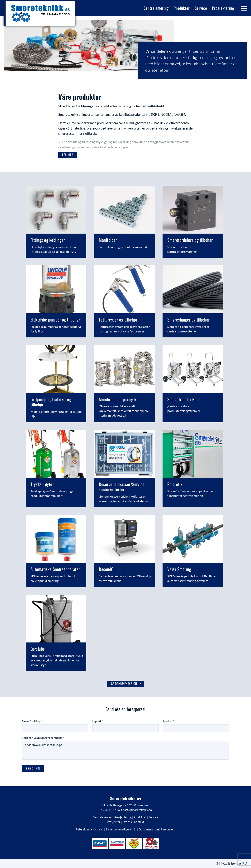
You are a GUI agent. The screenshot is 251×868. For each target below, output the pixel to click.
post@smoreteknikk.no (137, 810)
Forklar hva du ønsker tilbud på (43, 738)
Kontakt (139, 822)
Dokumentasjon (149, 829)
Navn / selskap (32, 721)
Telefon (168, 721)
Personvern (168, 829)
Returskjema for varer (90, 829)
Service (153, 817)
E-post (97, 721)
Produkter (140, 817)
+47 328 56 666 (110, 810)
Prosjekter (114, 822)
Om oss (127, 822)
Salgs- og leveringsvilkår (121, 829)
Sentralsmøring (103, 817)
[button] (68, 155)
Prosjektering (123, 817)
